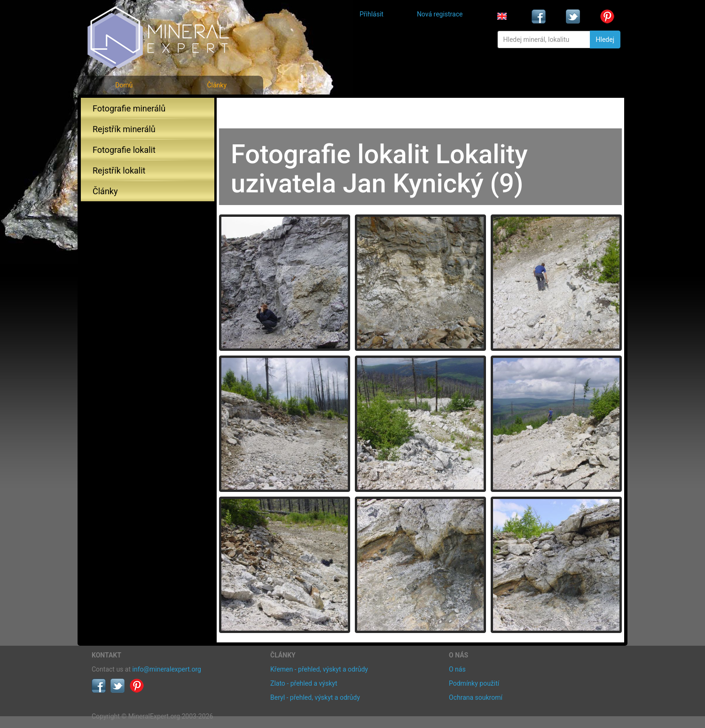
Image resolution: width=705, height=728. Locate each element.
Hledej (605, 40)
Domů (124, 85)
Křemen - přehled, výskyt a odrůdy (319, 669)
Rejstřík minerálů (124, 129)
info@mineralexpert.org (167, 669)
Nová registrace (440, 14)
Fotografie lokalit (124, 150)
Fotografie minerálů (129, 108)
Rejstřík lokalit (119, 170)
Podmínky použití (474, 683)
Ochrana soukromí (476, 697)
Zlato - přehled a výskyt (304, 683)
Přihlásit (372, 14)
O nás (457, 669)
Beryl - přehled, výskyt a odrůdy (315, 697)
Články (217, 85)
